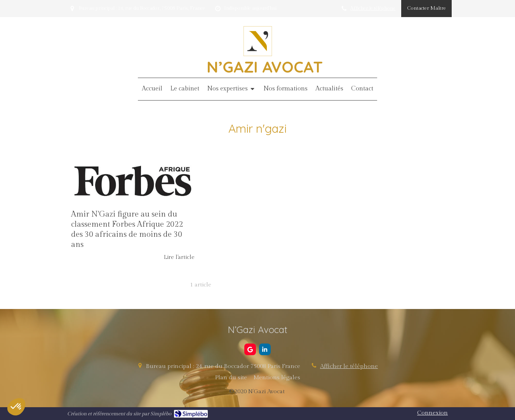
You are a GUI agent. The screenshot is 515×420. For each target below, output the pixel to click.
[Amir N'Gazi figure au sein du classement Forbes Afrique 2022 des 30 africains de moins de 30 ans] (133, 181)
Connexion (432, 413)
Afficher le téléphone (373, 8)
